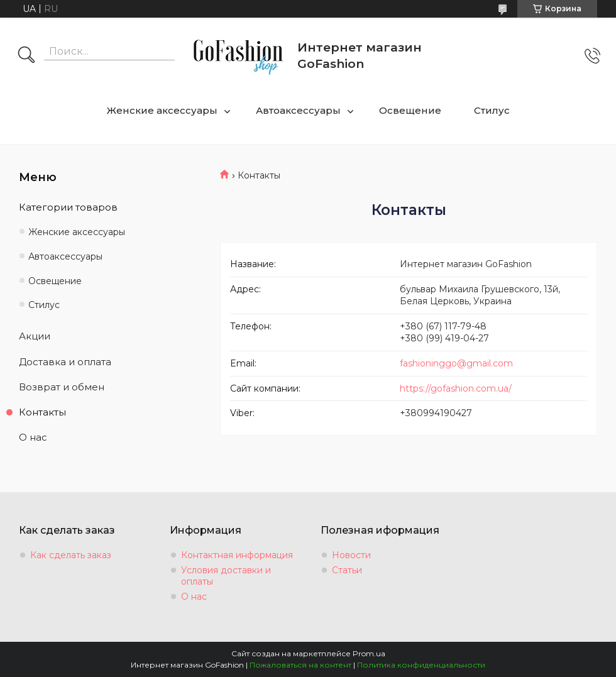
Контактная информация (237, 555)
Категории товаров (68, 207)
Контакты (42, 412)
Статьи (347, 570)
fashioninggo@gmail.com (456, 363)
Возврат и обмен (62, 387)
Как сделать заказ (71, 555)
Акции (35, 336)
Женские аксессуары (162, 110)
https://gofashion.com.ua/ (456, 388)
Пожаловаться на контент (300, 665)
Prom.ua (369, 653)
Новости (351, 555)
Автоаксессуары (298, 110)
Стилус (492, 110)
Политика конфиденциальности (421, 665)
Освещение (410, 110)
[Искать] (26, 56)
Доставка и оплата (65, 362)
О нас (33, 437)
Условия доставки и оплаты (226, 576)
